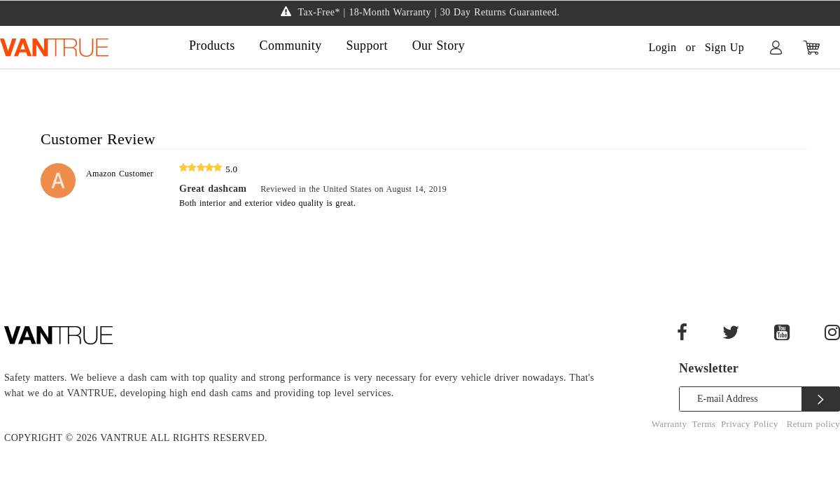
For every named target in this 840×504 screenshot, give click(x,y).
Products (212, 45)
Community (291, 45)
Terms (704, 424)
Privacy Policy (751, 424)
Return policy (813, 424)
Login (662, 47)
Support (366, 45)
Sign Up (724, 47)
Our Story (439, 45)
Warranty (670, 424)
